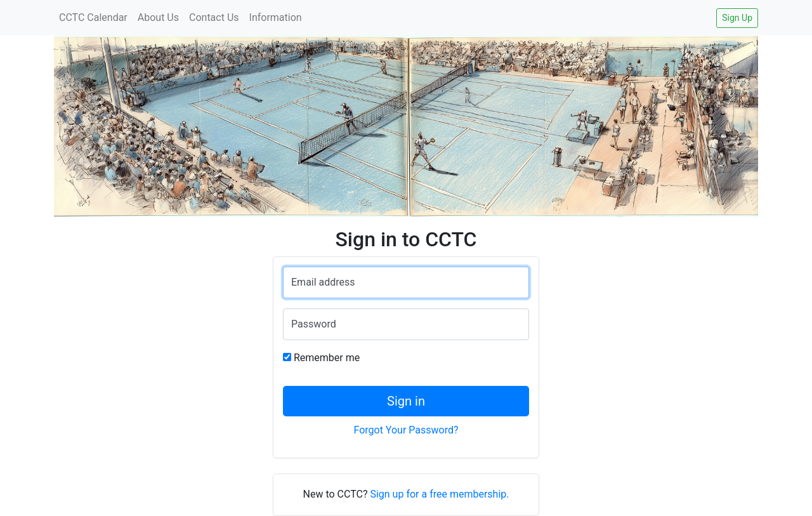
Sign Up (737, 18)
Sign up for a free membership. (439, 494)
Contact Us (214, 17)
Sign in (406, 401)
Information (276, 17)
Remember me (327, 358)
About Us (158, 17)
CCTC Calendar (93, 17)
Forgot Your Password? (406, 430)
